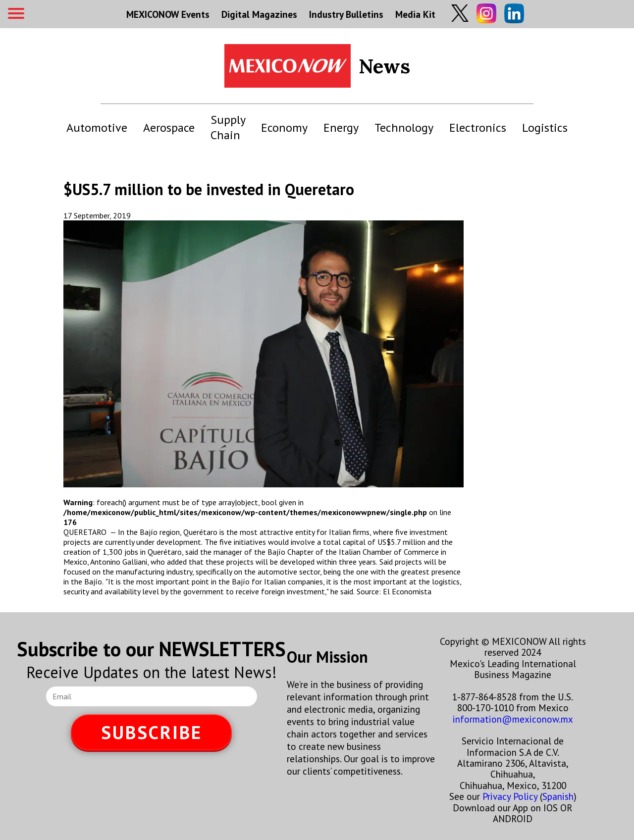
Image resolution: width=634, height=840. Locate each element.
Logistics (545, 128)
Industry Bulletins (346, 14)
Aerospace (169, 128)
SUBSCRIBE (152, 732)
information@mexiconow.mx (513, 719)
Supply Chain (228, 127)
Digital (259, 14)
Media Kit (415, 14)
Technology (404, 128)
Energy (341, 128)
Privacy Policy (510, 796)
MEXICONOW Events (168, 14)
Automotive (97, 128)
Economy (284, 128)
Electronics (478, 128)
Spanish (558, 796)
